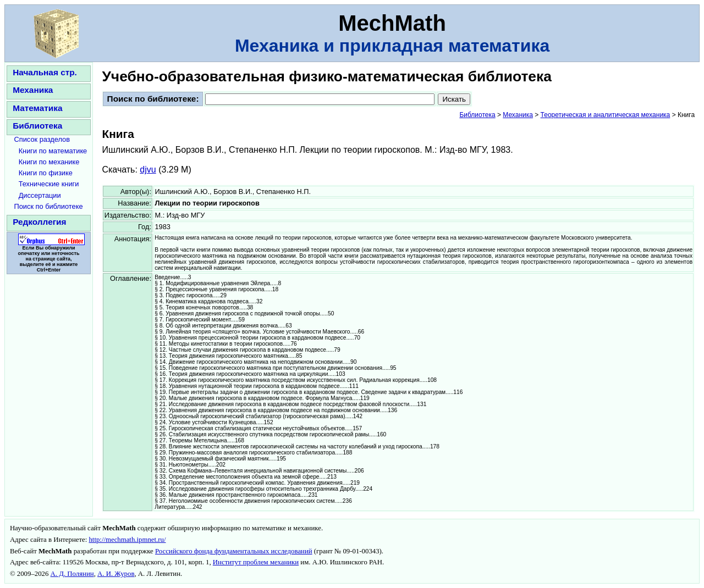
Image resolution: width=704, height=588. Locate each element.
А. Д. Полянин (72, 574)
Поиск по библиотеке (49, 206)
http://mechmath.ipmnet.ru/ (127, 540)
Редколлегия (39, 222)
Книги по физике (46, 173)
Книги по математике (53, 151)
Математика (37, 108)
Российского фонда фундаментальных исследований (234, 551)
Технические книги (49, 184)
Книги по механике (49, 162)
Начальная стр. (45, 72)
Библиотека (37, 126)
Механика (33, 90)
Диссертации (40, 195)
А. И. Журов (116, 574)
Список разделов (42, 139)
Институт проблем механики (256, 562)
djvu (148, 170)
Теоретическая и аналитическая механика (606, 115)
